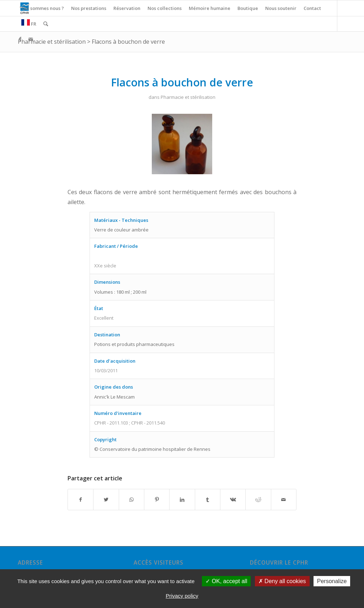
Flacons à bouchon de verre (128, 42)
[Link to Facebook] (20, 39)
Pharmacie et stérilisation (52, 42)
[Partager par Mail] (284, 500)
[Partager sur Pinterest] (157, 500)
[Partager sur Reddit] (258, 500)
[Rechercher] (46, 24)
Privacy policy (182, 596)
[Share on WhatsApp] (132, 500)
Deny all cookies (282, 581)
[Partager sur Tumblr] (208, 500)
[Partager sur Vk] (233, 500)
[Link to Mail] (31, 39)
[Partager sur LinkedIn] (182, 500)
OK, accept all (226, 581)
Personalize (332, 581)
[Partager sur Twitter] (106, 500)
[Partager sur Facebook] (81, 500)
